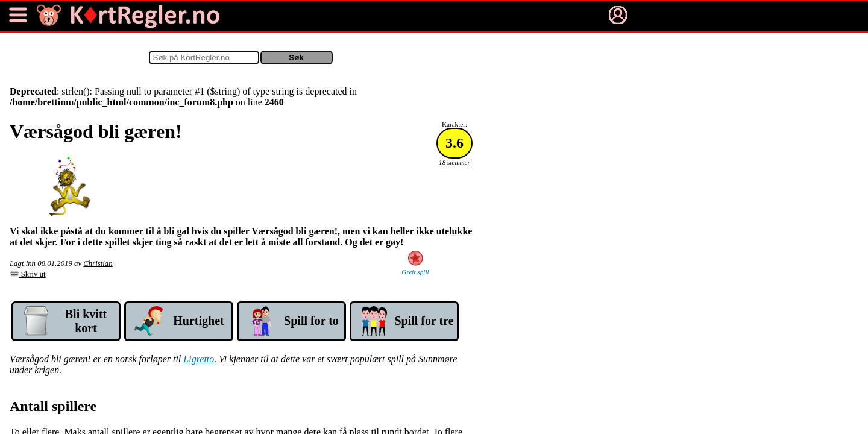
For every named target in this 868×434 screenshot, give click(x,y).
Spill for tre (424, 321)
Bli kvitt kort (86, 321)
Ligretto (199, 359)
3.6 (454, 143)
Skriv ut (28, 274)
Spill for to (311, 321)
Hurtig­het (198, 321)
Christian (98, 263)
